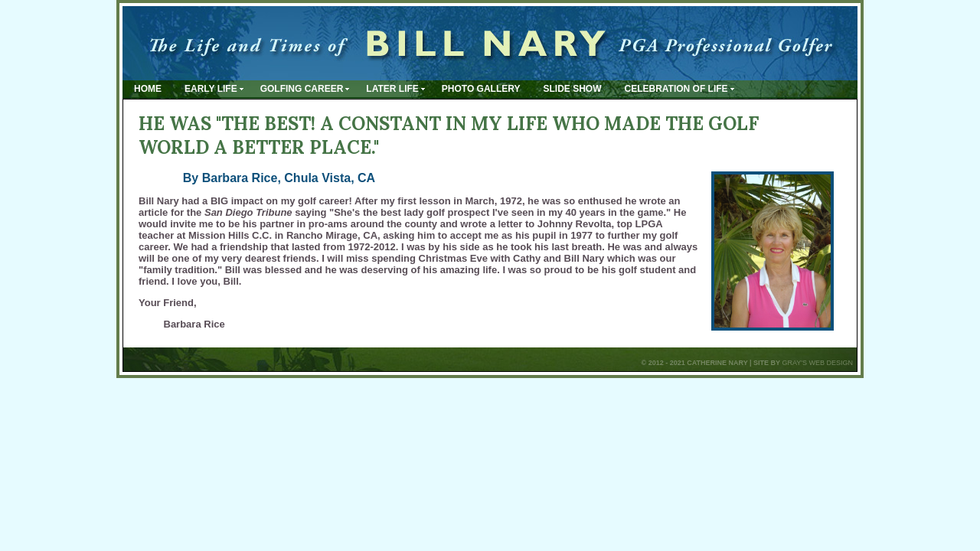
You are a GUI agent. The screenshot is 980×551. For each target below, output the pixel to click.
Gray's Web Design (817, 363)
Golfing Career (302, 89)
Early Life (211, 89)
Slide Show (572, 89)
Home (148, 89)
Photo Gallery (481, 89)
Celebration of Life (676, 89)
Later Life (392, 89)
